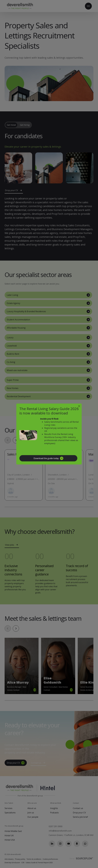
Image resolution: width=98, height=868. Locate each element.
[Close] (79, 406)
